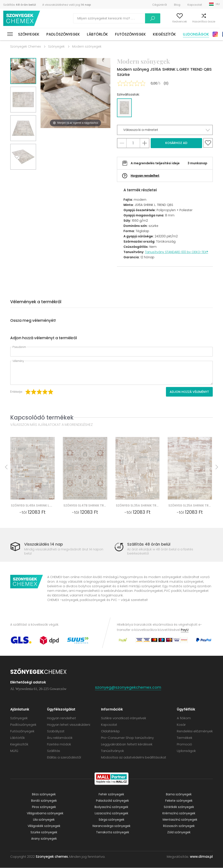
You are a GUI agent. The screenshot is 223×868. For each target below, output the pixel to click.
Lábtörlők (97, 34)
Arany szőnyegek (44, 839)
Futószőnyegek (130, 34)
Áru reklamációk (60, 738)
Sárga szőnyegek (111, 820)
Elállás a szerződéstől (64, 758)
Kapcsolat (195, 5)
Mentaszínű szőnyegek (180, 820)
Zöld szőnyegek (179, 832)
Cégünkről (160, 5)
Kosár (216, 21)
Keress (132, 18)
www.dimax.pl (201, 857)
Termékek (185, 738)
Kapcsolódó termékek (42, 417)
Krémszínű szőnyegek (179, 813)
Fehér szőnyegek (111, 794)
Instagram (215, 34)
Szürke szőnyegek (44, 832)
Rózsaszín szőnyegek (179, 826)
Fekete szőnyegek (179, 801)
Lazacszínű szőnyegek (111, 813)
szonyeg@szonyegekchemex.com (128, 687)
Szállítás (20, 5)
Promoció (184, 744)
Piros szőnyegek (44, 807)
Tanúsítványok (112, 751)
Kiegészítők (164, 34)
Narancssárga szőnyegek (111, 826)
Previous (28, 175)
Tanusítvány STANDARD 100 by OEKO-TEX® (177, 252)
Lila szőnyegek (44, 820)
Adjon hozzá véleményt (189, 392)
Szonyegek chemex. (52, 857)
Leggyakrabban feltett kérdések (127, 744)
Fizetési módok (59, 744)
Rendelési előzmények (195, 731)
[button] (165, 130)
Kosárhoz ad (176, 143)
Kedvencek (171, 21)
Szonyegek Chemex (25, 46)
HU (218, 4)
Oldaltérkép (110, 731)
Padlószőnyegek (63, 34)
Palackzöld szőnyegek (112, 801)
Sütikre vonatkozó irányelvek (124, 718)
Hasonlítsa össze (195, 21)
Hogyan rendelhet (145, 176)
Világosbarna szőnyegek (45, 813)
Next (18, 175)
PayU (185, 630)
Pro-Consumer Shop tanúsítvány (127, 738)
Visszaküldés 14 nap (44, 544)
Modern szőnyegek (87, 46)
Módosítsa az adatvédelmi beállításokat (134, 758)
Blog (177, 5)
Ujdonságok (196, 34)
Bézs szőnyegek (44, 794)
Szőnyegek (29, 34)
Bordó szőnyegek (44, 801)
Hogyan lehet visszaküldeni (69, 725)
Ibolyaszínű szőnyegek (111, 807)
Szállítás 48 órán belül (149, 544)
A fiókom (153, 21)
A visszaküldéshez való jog (67, 5)
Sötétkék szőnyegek (179, 807)
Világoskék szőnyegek (44, 826)
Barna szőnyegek (179, 794)
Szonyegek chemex (22, 18)
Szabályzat (56, 731)
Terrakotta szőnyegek (113, 832)
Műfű (14, 751)
